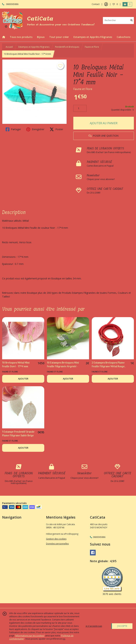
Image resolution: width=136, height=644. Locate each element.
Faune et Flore (92, 47)
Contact (96, 4)
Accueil (9, 47)
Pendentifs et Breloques (67, 47)
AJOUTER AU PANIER (104, 123)
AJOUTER (23, 379)
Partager (13, 129)
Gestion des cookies (56, 539)
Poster (56, 129)
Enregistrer (35, 129)
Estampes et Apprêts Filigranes (34, 47)
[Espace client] (106, 4)
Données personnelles (57, 544)
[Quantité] (80, 108)
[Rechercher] (132, 20)
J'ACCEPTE (122, 626)
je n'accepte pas (94, 626)
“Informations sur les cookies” (30, 636)
